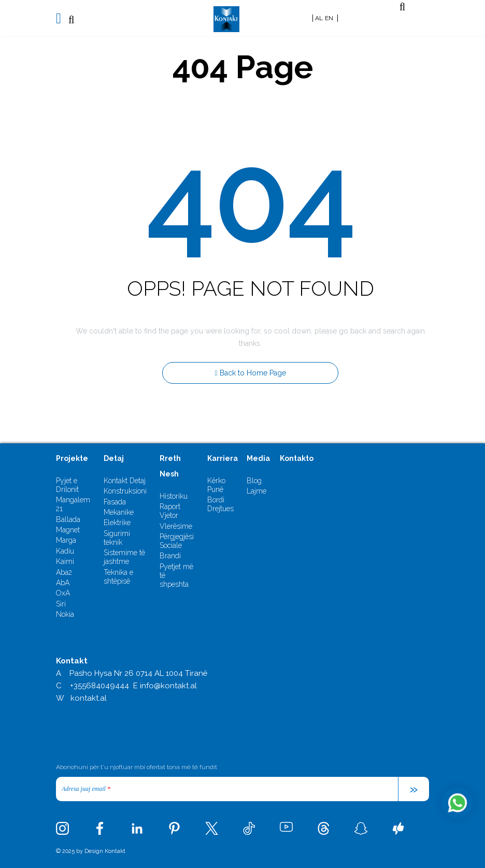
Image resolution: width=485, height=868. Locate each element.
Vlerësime (176, 526)
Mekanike (119, 512)
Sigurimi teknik (117, 538)
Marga (66, 540)
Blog (254, 481)
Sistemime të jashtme (124, 557)
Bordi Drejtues (220, 504)
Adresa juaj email (86, 789)
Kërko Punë (216, 485)
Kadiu (65, 551)
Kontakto (297, 458)
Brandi (170, 556)
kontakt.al (89, 698)
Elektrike (117, 523)
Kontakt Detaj (125, 481)
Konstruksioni (125, 491)
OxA (63, 593)
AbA (63, 583)
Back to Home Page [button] (250, 373)
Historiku (174, 496)
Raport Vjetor (170, 511)
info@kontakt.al (168, 686)
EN (329, 18)
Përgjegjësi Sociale (177, 541)
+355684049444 (99, 686)
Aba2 (64, 572)
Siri (61, 604)
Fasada (115, 502)
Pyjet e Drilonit (67, 485)
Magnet (68, 530)
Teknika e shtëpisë (118, 577)
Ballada (68, 519)
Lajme (256, 491)
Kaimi (65, 561)
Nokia (65, 614)
